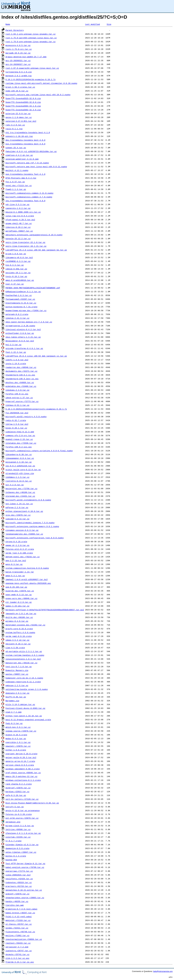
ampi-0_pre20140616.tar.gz (20, 280)
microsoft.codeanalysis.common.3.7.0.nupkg (29, 197)
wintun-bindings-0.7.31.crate (21, 307)
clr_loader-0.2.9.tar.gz (19, 602)
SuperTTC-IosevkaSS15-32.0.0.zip (23, 98)
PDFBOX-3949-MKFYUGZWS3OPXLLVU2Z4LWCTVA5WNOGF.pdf (33, 288)
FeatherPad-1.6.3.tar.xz (19, 295)
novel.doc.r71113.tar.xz (19, 185)
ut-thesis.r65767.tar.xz (19, 924)
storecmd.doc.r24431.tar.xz (20, 496)
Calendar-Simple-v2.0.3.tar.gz (22, 845)
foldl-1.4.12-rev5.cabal (19, 916)
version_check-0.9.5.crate (20, 765)
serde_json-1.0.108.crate (19, 553)
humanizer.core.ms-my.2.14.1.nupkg (24, 678)
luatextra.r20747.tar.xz (19, 951)
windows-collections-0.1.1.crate (23, 780)
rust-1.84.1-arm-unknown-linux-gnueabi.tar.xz (31, 34)
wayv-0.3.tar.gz (14, 564)
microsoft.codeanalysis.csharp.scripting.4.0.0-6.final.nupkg (39, 451)
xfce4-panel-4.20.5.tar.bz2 (20, 220)
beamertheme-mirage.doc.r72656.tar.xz (26, 310)
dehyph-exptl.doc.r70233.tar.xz (23, 557)
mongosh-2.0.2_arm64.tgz (19, 76)
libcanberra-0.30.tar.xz (19, 454)
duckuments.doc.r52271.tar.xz (21, 371)
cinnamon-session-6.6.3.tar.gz (22, 530)
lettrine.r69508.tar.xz (18, 829)
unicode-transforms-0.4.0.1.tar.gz (24, 348)
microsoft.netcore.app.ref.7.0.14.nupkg (27, 163)
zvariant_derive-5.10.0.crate (21, 754)
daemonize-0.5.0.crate (17, 848)
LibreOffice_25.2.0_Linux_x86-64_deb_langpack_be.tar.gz (36, 250)
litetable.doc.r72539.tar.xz (21, 443)
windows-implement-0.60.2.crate (23, 769)
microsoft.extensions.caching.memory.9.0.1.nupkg (32, 526)
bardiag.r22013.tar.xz (17, 791)
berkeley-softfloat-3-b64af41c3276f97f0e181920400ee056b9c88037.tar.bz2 (45, 610)
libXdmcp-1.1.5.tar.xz (17, 477)
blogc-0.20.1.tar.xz (16, 428)
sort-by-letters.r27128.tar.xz (22, 799)
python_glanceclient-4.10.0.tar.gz (24, 511)
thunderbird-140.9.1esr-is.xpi (22, 379)
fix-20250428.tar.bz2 (17, 413)
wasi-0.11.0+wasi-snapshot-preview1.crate (28, 720)
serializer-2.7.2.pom (17, 947)
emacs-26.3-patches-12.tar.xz (21, 776)
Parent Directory (15, 30)
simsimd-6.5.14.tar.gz (17, 519)
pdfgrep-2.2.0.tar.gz (17, 507)
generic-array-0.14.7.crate (20, 761)
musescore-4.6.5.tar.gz (18, 45)
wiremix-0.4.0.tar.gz (17, 621)
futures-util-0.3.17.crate (20, 549)
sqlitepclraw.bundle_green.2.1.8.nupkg (27, 689)
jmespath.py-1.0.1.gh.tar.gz (21, 613)
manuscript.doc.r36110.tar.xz (21, 663)
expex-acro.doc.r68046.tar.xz (21, 598)
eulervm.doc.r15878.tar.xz (20, 591)
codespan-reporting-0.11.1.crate (23, 682)
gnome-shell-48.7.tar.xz (19, 223)
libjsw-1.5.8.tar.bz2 (17, 424)
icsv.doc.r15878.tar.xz (18, 515)
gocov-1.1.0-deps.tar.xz (19, 117)
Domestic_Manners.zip (17, 670)
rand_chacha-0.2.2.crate (19, 784)
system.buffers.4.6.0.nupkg (20, 632)
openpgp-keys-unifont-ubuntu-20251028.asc (28, 583)
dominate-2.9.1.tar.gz (17, 693)
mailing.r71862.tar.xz (17, 935)
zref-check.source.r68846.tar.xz (23, 773)
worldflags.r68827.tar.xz (19, 231)
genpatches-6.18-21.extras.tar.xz (24, 890)
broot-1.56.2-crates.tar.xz (20, 87)
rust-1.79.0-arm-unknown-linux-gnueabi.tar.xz (31, 42)
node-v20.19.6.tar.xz (17, 91)
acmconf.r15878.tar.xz (17, 894)
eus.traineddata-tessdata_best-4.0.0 (25, 144)
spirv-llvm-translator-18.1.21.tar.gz (26, 246)
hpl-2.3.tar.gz (13, 345)
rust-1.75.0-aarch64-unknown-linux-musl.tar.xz (31, 38)
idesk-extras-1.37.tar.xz (19, 398)
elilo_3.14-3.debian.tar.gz (20, 704)
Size (109, 24)
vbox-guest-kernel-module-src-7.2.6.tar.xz (29, 322)
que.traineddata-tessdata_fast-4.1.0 (25, 174)
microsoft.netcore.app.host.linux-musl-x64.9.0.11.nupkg (36, 167)
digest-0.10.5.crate (16, 735)
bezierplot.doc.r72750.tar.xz (21, 488)
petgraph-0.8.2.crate (17, 314)
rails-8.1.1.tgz (14, 129)
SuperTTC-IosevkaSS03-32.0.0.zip (23, 102)
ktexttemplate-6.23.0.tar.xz (21, 303)
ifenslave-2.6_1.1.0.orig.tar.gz (23, 833)
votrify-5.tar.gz (15, 807)
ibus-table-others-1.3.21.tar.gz (23, 337)
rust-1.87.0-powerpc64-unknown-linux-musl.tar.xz (32, 68)
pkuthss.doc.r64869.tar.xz (20, 382)
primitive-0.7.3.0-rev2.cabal (21, 909)
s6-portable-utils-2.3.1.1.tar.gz (24, 651)
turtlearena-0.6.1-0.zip (19, 72)
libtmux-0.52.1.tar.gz (17, 405)
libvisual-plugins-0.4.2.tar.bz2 (23, 329)
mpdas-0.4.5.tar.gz (16, 738)
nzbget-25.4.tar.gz (16, 148)
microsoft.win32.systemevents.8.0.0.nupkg (28, 500)
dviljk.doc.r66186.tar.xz (19, 617)
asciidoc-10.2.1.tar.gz (18, 273)
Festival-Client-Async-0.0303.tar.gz (25, 708)
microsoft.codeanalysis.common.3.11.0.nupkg (29, 193)
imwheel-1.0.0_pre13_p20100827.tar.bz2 (27, 579)
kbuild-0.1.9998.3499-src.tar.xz (23, 212)
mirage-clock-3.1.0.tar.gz (20, 826)
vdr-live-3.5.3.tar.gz (17, 204)
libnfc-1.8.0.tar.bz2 (17, 360)
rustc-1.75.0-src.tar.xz (19, 49)
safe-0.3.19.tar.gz (16, 795)
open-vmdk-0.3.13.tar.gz (19, 595)
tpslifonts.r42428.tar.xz (19, 879)
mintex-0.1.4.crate (16, 856)
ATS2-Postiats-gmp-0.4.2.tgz (21, 178)
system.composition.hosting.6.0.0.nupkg (27, 568)
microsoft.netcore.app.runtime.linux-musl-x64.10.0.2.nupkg (38, 95)
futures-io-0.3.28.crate (19, 814)
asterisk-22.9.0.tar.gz (18, 113)
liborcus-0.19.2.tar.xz (18, 227)
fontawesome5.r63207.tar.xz (20, 299)
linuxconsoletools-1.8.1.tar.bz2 (23, 659)
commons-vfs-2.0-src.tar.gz (20, 435)
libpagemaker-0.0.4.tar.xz (20, 458)
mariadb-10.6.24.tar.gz (18, 53)
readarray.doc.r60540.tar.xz (21, 367)
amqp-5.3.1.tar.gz (15, 576)
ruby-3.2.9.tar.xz (15, 125)
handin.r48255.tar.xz (17, 901)
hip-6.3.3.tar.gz (15, 265)
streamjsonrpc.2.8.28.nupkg (20, 326)
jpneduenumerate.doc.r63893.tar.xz (24, 534)
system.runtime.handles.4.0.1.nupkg (25, 655)
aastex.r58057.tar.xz (17, 674)
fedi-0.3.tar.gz (14, 723)
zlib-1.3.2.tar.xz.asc (17, 958)
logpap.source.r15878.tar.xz (21, 731)
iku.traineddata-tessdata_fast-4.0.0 (25, 201)
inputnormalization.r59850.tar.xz (24, 939)
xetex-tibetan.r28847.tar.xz (21, 852)
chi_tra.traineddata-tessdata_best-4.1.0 (28, 132)
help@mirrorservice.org (163, 971)
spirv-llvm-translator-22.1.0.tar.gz (25, 242)
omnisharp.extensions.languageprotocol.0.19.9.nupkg (34, 235)
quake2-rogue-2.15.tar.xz (19, 439)
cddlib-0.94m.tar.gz (16, 269)
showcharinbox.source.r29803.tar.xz (25, 898)
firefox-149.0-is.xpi (17, 394)
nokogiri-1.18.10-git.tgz (19, 136)
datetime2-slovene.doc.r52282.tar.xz (25, 625)
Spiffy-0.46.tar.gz (16, 697)
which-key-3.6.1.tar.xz (18, 727)
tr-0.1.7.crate (13, 841)
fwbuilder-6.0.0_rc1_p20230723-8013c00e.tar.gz (31, 151)
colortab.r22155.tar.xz (18, 837)
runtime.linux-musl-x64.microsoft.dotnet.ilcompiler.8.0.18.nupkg (41, 83)
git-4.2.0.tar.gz (15, 485)
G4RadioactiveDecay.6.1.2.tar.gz (23, 292)
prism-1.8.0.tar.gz (16, 254)
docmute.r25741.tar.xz (17, 954)
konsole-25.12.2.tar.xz (18, 238)
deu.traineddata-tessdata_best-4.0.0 (25, 140)
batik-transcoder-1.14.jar (20, 572)
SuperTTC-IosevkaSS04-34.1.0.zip (23, 106)
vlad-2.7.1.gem (13, 712)
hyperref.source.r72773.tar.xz (22, 401)
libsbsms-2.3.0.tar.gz (17, 390)
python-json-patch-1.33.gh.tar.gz (24, 716)
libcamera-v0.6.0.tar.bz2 (19, 257)
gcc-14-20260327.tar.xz (18, 64)
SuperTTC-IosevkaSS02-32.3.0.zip (23, 110)
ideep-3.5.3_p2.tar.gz (17, 640)
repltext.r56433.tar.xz (18, 943)
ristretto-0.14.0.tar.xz (19, 481)
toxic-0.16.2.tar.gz (16, 276)
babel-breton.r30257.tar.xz (20, 913)
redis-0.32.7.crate (16, 420)
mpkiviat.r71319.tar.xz (18, 920)
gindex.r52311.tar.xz (17, 928)
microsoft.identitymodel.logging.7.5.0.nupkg (30, 523)
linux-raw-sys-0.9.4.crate (20, 216)
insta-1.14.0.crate (16, 363)
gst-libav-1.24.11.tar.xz (19, 504)
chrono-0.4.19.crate (16, 541)
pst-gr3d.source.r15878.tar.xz (22, 818)
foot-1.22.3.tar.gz (16, 352)
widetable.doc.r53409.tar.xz (21, 386)
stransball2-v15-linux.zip (20, 473)
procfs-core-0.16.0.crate (19, 629)
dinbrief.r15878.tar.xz (18, 788)
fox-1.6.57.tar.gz (15, 182)
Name (8, 24)
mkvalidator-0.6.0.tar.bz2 (20, 341)
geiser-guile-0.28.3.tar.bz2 (21, 757)
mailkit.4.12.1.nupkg (17, 170)
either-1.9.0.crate (16, 750)
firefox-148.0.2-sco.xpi (19, 447)
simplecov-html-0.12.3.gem (20, 432)
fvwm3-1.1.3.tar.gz (16, 189)
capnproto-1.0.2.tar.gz (18, 208)
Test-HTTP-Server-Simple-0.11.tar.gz (25, 863)
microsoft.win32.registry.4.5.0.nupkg (26, 417)
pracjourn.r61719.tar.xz (19, 886)
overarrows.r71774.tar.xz (19, 871)
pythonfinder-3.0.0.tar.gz (20, 333)
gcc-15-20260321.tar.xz (18, 60)
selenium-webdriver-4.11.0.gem (22, 159)
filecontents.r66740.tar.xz (20, 932)
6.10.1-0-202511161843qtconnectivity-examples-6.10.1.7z (36, 409)
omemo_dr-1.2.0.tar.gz (17, 545)
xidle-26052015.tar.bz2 (18, 875)
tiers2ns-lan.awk (15, 905)
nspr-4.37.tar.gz (15, 284)
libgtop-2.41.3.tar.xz (17, 318)
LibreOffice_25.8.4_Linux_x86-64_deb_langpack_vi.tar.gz (36, 356)
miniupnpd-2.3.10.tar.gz (19, 462)
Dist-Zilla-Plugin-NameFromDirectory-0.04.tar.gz (32, 803)
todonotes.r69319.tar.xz (19, 882)
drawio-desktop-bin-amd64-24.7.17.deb (26, 57)
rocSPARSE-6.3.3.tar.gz (18, 261)
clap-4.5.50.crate (15, 648)
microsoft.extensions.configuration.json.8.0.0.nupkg (35, 538)
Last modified (92, 24)
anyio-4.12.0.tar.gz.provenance (23, 810)
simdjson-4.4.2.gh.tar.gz (19, 155)
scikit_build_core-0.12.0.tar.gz (23, 470)
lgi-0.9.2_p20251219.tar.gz (20, 466)
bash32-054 (11, 860)
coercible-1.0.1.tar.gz (18, 742)
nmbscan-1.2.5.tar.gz (17, 685)
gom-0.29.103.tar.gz (16, 587)
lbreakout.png (13, 822)
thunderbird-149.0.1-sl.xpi (20, 375)
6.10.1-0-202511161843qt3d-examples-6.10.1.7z (31, 79)
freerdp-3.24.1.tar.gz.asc (20, 962)
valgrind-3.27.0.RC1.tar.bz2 (21, 121)
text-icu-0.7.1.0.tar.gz (19, 666)
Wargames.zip (12, 701)
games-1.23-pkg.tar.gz (17, 606)
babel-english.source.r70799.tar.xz (25, 867)
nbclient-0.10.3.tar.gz (18, 644)
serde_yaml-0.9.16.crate (19, 636)
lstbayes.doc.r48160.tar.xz (20, 492)
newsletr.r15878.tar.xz (18, 746)
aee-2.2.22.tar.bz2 (16, 560)
